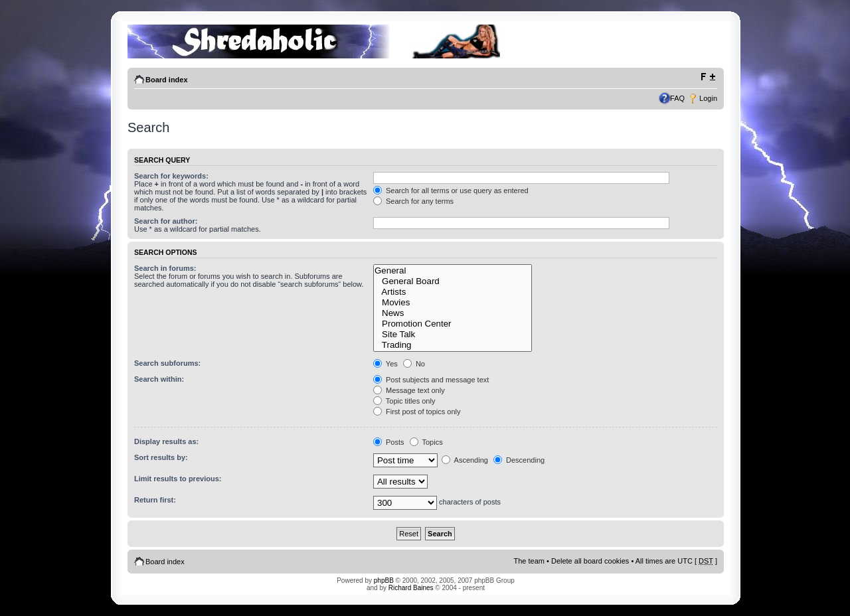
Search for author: (166, 221)
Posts (389, 442)
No (414, 364)
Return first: (155, 500)
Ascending (465, 460)
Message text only (409, 390)
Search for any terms (413, 201)
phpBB (384, 580)
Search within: (159, 379)
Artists (453, 292)
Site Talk (453, 335)
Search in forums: (165, 268)
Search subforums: (167, 363)
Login (708, 98)
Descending (519, 460)
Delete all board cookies (590, 561)
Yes (385, 364)
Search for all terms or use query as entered (451, 191)
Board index (167, 80)
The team (529, 561)
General (453, 271)
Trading (453, 345)
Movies (453, 303)
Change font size (708, 77)
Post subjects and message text (431, 380)
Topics (426, 442)
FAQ (677, 98)
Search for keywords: (171, 176)
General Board (453, 281)
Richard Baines (411, 588)
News (453, 313)
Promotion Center (453, 324)
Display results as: (166, 441)
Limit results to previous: (178, 479)
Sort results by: (161, 457)
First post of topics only (417, 412)
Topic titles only (404, 401)
